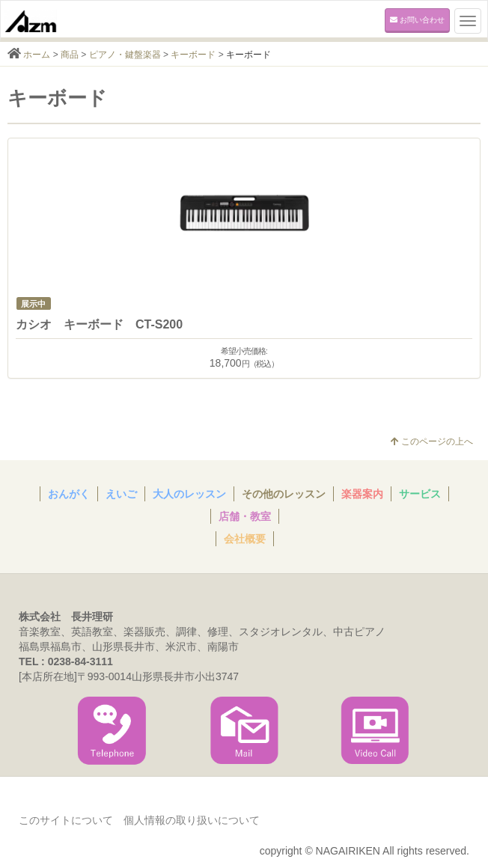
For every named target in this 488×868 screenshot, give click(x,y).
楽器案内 (362, 494)
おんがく (69, 494)
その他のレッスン (284, 494)
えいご (121, 494)
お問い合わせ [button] (417, 20)
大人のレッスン (189, 494)
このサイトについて (66, 820)
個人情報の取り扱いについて (192, 820)
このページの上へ (432, 441)
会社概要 (245, 539)
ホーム (37, 55)
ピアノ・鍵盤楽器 (125, 55)
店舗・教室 (245, 516)
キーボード (193, 55)
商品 (70, 55)
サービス (420, 494)
